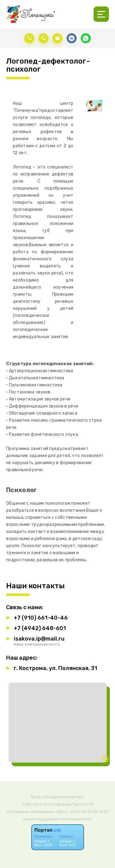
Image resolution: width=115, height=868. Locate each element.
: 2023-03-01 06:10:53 (88, 812)
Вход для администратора (57, 797)
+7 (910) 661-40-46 (41, 618)
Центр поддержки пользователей (57, 819)
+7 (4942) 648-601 (40, 628)
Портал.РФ (82, 804)
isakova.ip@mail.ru (39, 639)
